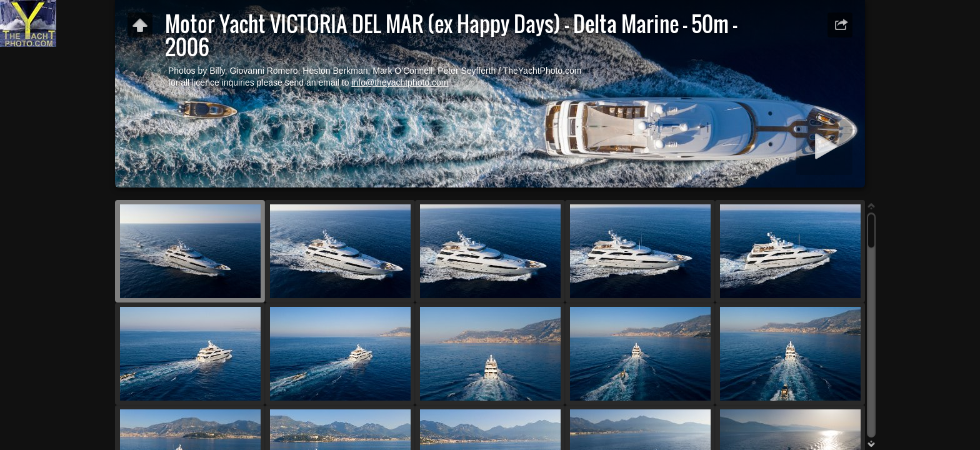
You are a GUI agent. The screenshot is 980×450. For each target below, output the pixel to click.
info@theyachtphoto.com (400, 82)
